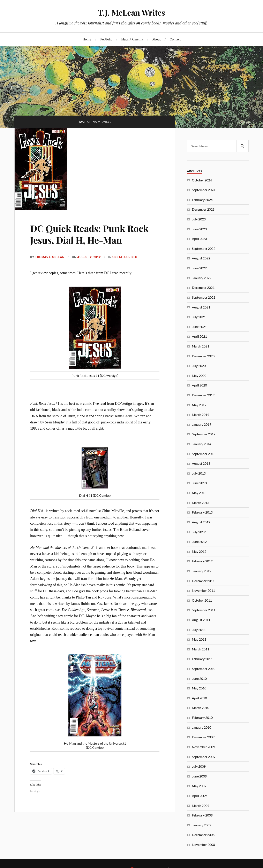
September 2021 (204, 297)
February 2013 (202, 512)
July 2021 (199, 317)
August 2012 (201, 522)
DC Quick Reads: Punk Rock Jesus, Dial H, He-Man (89, 234)
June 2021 (199, 327)
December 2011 (203, 581)
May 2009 (199, 786)
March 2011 (201, 649)
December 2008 (203, 835)
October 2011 (202, 600)
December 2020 (203, 356)
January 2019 (202, 424)
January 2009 (202, 825)
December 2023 (203, 209)
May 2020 (199, 376)
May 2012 (199, 551)
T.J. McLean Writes (131, 12)
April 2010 (199, 698)
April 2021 (199, 336)
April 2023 (199, 239)
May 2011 (199, 639)
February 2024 (202, 200)
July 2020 (199, 366)
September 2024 (204, 190)
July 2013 (199, 473)
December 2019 (203, 395)
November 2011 (203, 590)
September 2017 (204, 434)
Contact (175, 39)
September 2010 (204, 669)
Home (87, 39)
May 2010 (199, 688)
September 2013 (204, 454)
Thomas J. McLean (50, 257)
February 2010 (202, 717)
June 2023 (199, 229)
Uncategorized (125, 257)
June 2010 (199, 678)
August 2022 (201, 258)
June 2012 (199, 542)
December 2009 (203, 737)
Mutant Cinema (132, 39)
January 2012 (202, 571)
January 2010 (202, 727)
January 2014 (202, 444)
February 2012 (202, 561)
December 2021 (203, 287)
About (156, 39)
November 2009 (203, 747)
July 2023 (199, 219)
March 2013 (201, 503)
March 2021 (201, 346)
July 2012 (199, 532)
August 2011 (201, 620)
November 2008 (203, 844)
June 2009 (199, 776)
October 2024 (202, 180)
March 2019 (201, 415)
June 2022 (199, 268)
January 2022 (202, 278)
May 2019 (199, 405)
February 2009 (202, 815)
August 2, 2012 (89, 257)
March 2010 (201, 708)
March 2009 (201, 806)
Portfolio (106, 39)
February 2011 (202, 659)
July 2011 (199, 630)
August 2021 (201, 307)
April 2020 (199, 385)
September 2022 (204, 248)
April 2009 (199, 796)
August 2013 (201, 463)
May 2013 (199, 493)
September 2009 (204, 757)
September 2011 (204, 610)
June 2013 (199, 483)
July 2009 (199, 766)
